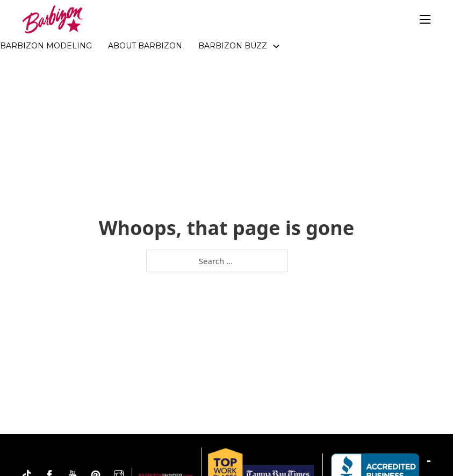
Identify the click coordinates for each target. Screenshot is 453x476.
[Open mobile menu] (425, 19)
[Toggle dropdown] (276, 46)
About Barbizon (145, 46)
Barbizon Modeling (46, 46)
